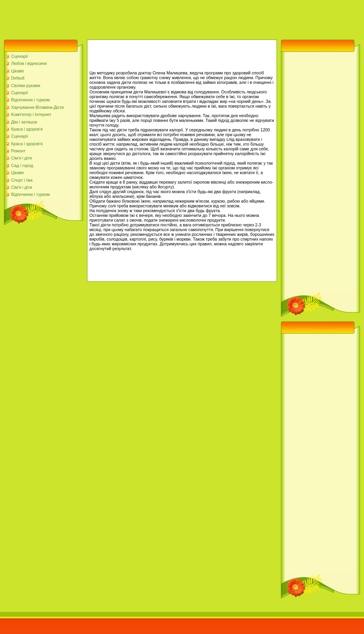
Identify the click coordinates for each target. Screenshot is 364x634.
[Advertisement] (144, 18)
